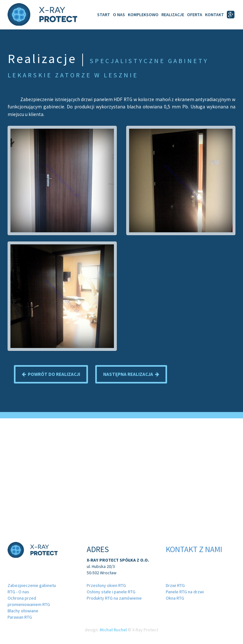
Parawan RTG (20, 617)
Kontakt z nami (194, 549)
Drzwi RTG (175, 585)
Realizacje (173, 15)
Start (104, 15)
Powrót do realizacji (51, 374)
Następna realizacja (131, 374)
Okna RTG (175, 598)
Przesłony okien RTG (106, 585)
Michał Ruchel (113, 630)
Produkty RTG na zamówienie (114, 598)
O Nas (119, 15)
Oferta (195, 15)
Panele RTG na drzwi (185, 592)
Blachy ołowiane (23, 611)
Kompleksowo (143, 15)
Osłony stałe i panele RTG (111, 592)
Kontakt (215, 15)
